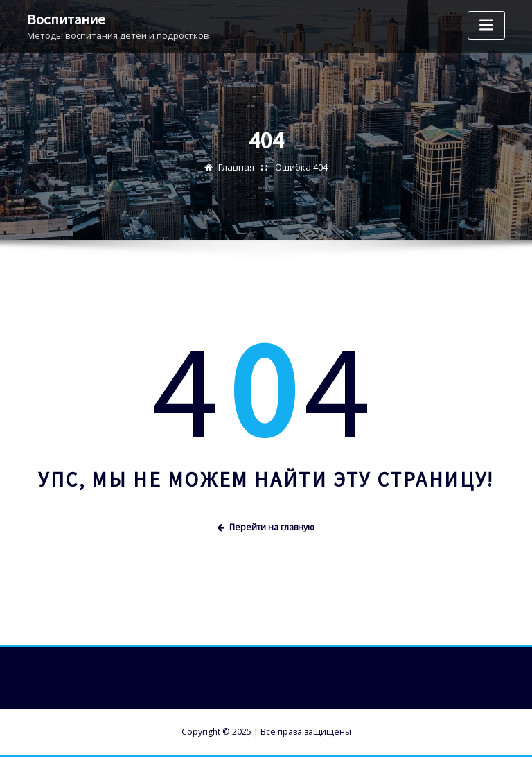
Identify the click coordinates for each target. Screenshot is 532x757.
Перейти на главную (266, 527)
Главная (236, 167)
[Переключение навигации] (486, 25)
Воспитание (66, 19)
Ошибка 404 (301, 167)
